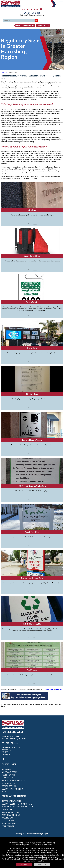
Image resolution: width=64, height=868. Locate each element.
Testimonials (8, 775)
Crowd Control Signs (32, 256)
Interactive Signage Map (21, 844)
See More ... (32, 224)
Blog (4, 792)
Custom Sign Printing (13, 789)
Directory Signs (32, 394)
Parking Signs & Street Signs (32, 578)
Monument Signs (10, 812)
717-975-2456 (32, 13)
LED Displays (8, 821)
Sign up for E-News (45, 844)
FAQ (21, 843)
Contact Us (7, 778)
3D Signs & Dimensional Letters (17, 807)
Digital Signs (32, 348)
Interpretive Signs (11, 801)
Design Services (9, 786)
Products (4, 72)
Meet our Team (9, 772)
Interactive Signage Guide (15, 780)
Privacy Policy (29, 843)
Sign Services (8, 783)
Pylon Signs (7, 818)
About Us (6, 769)
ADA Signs (32, 210)
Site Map (34, 844)
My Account (14, 843)
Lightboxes (7, 809)
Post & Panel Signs (32, 532)
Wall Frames (32, 670)
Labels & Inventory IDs (32, 624)
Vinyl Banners (9, 823)
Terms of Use (40, 843)
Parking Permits (32, 302)
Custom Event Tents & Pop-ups (17, 804)
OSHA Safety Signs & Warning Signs (32, 486)
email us (58, 689)
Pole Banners (8, 826)
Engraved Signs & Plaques (32, 440)
